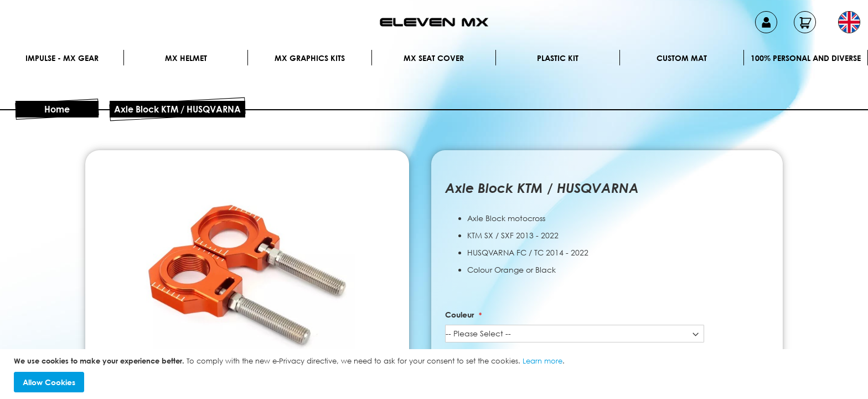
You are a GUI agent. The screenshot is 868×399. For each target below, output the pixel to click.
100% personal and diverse (806, 58)
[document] (435, 374)
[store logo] (434, 22)
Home (57, 109)
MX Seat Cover (434, 58)
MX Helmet (186, 58)
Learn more (542, 361)
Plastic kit (558, 58)
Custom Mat (682, 58)
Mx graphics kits (310, 58)
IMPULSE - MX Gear (62, 58)
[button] (849, 22)
